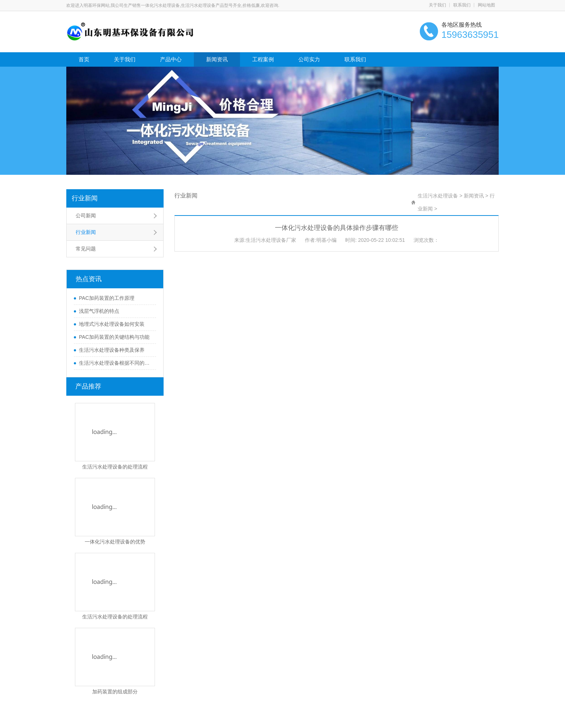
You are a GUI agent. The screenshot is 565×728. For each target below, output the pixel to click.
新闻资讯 (217, 59)
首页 (84, 59)
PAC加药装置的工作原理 (107, 298)
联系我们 (462, 5)
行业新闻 (85, 198)
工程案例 (263, 59)
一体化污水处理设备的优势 (115, 542)
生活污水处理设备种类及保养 (112, 350)
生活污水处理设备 (438, 196)
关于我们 (437, 5)
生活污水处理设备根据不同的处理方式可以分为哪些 (116, 363)
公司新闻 (86, 216)
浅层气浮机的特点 (99, 311)
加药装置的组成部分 (115, 692)
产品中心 (171, 59)
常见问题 (86, 249)
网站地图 (486, 5)
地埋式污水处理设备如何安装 (112, 324)
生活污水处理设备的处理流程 (115, 467)
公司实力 (309, 59)
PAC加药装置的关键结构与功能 (114, 337)
